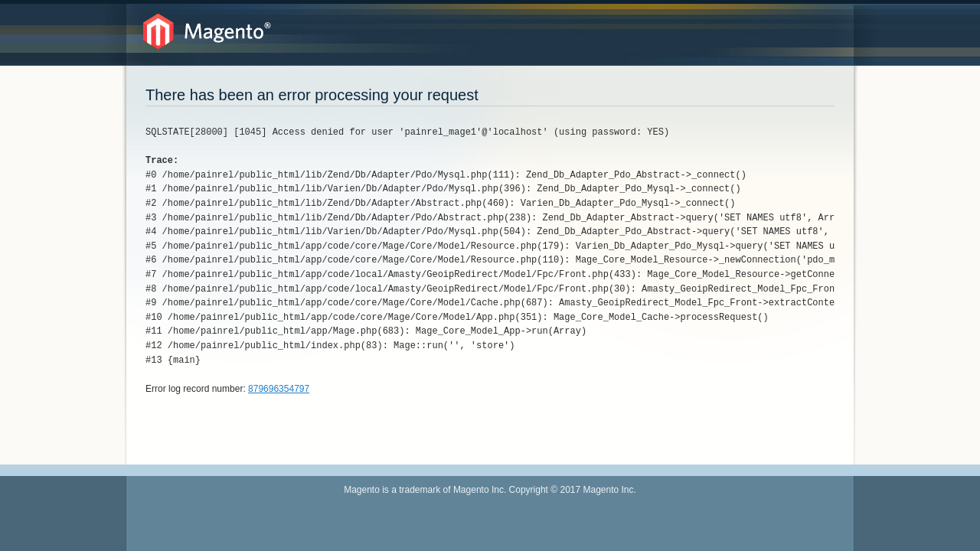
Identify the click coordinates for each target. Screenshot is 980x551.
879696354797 (279, 389)
